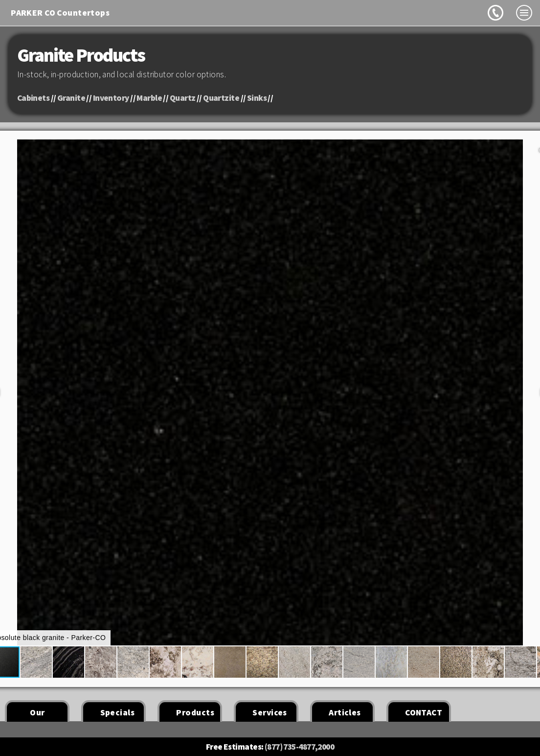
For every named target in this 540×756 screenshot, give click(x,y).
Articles (345, 712)
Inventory (111, 98)
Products (195, 712)
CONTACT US (424, 714)
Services (270, 712)
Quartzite (221, 98)
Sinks (257, 98)
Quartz (183, 98)
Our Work (37, 714)
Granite (71, 98)
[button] (33, 662)
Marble (149, 98)
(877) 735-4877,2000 (299, 747)
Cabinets (34, 98)
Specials (117, 712)
